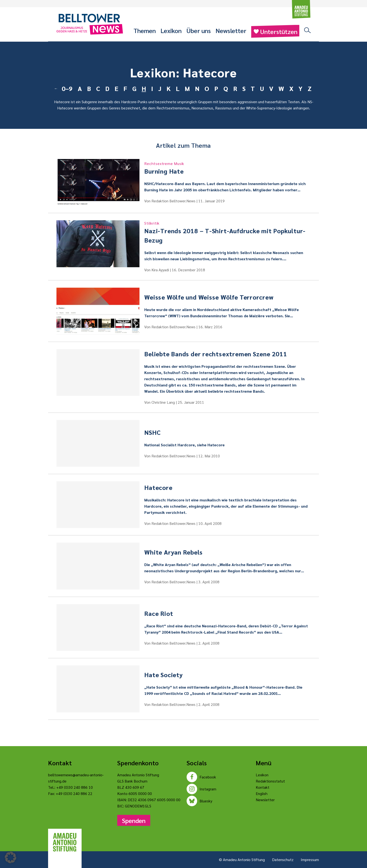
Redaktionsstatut (270, 781)
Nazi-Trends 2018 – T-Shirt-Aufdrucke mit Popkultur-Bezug (227, 232)
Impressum (310, 859)
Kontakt (263, 787)
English (262, 793)
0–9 (67, 88)
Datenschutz (283, 859)
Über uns (199, 30)
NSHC (152, 432)
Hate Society (164, 675)
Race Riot (159, 613)
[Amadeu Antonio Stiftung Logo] (65, 842)
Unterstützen (275, 31)
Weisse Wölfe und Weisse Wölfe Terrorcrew (209, 297)
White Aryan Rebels (173, 552)
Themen (145, 30)
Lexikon (171, 30)
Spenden (134, 820)
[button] (11, 857)
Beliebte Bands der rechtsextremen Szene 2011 (216, 354)
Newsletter (231, 30)
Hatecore (158, 487)
